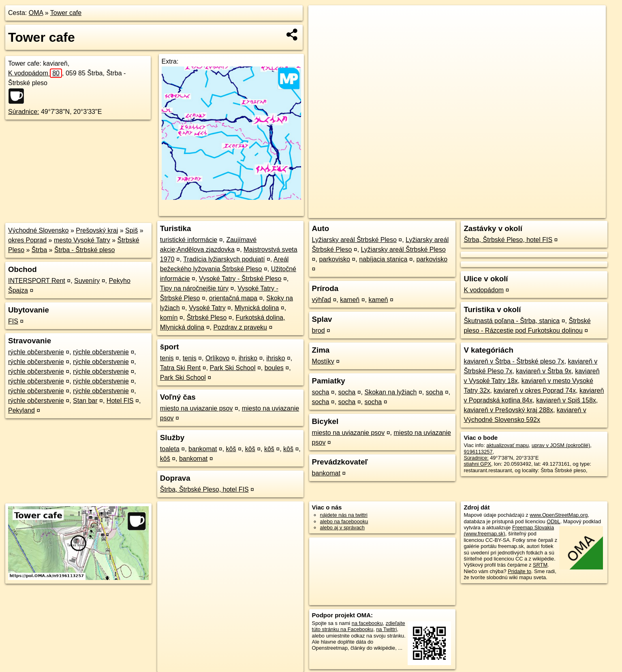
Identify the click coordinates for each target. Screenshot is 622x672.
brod (318, 331)
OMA (36, 13)
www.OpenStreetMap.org (559, 515)
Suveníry (87, 281)
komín (169, 318)
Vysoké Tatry (207, 308)
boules (274, 368)
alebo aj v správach (342, 528)
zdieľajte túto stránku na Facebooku (359, 626)
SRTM (540, 565)
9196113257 (478, 452)
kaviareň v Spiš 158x (566, 400)
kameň (350, 300)
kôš (231, 449)
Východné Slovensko (38, 230)
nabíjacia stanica (383, 259)
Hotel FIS (120, 401)
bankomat (203, 449)
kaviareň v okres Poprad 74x (535, 391)
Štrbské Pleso (207, 318)
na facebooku (367, 623)
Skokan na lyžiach (391, 392)
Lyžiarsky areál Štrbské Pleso (354, 240)
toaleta (170, 449)
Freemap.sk (508, 212)
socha (321, 392)
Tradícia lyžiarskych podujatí (224, 259)
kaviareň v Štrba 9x (544, 371)
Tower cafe (66, 13)
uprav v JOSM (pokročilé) (561, 445)
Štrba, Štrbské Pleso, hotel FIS (204, 489)
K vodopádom (35, 73)
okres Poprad (27, 240)
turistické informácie (189, 240)
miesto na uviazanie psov (197, 408)
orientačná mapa (233, 298)
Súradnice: (24, 112)
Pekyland (21, 410)
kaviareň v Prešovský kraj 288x (508, 410)
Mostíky (323, 361)
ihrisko (248, 358)
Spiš (131, 230)
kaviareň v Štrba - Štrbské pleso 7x (514, 361)
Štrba (39, 250)
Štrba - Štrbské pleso (84, 250)
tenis (167, 358)
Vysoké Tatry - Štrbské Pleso (240, 279)
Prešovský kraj (97, 230)
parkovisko (334, 259)
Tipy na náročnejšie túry (194, 288)
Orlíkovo (218, 358)
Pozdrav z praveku (240, 327)
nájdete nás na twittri (344, 515)
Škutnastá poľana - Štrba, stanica (512, 321)
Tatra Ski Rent (180, 368)
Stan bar (85, 401)
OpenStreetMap (466, 212)
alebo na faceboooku (344, 521)
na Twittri (386, 629)
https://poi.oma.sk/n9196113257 (569, 212)
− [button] (322, 32)
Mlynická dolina (257, 308)
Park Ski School (233, 368)
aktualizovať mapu (507, 445)
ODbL (553, 521)
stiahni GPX (477, 464)
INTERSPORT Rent (37, 281)
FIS (13, 321)
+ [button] (322, 19)
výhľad (322, 300)
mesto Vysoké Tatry (82, 240)
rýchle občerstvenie (36, 352)
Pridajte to (519, 571)
